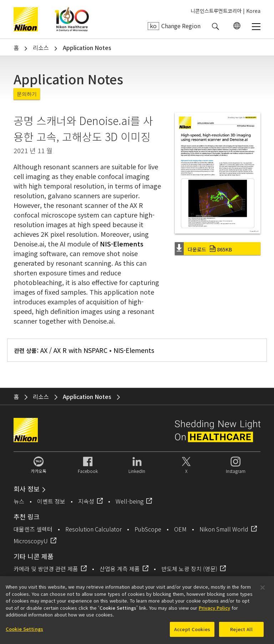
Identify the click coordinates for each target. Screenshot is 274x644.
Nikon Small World (224, 529)
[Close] (263, 590)
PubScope (148, 529)
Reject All (241, 632)
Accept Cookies (192, 632)
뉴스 (19, 501)
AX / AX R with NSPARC (74, 350)
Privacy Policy (214, 611)
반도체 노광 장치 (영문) (189, 569)
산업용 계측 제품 (120, 569)
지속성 (86, 501)
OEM (180, 529)
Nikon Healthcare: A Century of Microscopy (72, 19)
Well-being (130, 501)
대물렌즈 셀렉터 (33, 529)
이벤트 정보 (51, 501)
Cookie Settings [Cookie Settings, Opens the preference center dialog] (24, 632)
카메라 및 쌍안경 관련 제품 (46, 569)
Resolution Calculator (93, 529)
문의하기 (27, 94)
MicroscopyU (31, 541)
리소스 (41, 48)
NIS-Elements (122, 244)
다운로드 (210, 249)
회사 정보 (27, 489)
